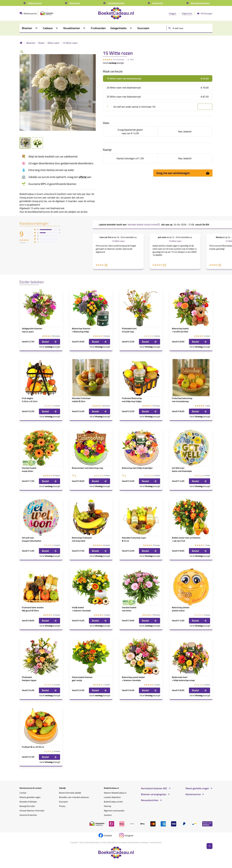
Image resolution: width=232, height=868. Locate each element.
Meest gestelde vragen (197, 788)
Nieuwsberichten (150, 800)
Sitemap (107, 806)
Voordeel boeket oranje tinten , (144, 224)
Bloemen (31, 43)
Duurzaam (63, 802)
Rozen (41, 43)
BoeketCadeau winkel (113, 802)
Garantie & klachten (28, 815)
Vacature (108, 815)
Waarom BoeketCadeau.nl (115, 793)
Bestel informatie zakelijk (70, 793)
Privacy (62, 806)
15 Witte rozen (70, 43)
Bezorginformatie (27, 806)
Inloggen (173, 13)
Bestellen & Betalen (28, 802)
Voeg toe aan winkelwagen (183, 173)
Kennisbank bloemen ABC (154, 788)
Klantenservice (193, 794)
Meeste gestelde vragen (30, 797)
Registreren (187, 13)
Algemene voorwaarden (114, 811)
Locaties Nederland (112, 797)
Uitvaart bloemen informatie (32, 811)
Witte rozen (54, 43)
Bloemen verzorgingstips (154, 794)
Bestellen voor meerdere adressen (74, 797)
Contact (23, 793)
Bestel (49, 342)
